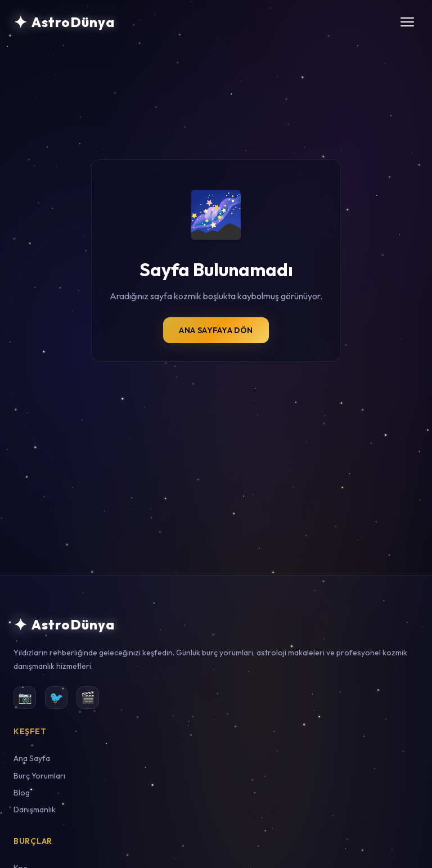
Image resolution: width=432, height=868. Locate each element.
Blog (22, 793)
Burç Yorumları (39, 776)
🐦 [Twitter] (57, 697)
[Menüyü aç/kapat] (407, 22)
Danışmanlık (35, 809)
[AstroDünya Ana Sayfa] (64, 22)
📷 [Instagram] (25, 697)
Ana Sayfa (32, 758)
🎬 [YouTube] (88, 697)
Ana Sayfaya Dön (216, 330)
